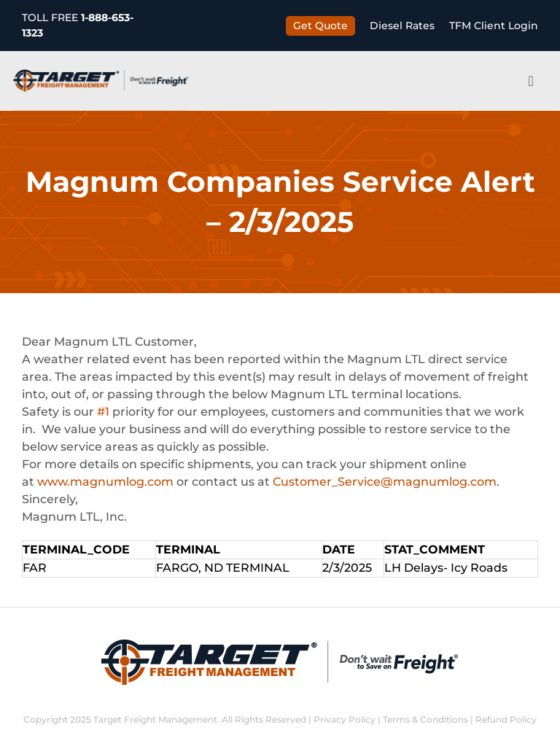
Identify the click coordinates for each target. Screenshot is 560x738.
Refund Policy (506, 719)
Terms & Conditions (425, 719)
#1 (103, 412)
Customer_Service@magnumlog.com (385, 482)
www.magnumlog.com (105, 482)
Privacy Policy (345, 719)
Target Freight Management (155, 719)
